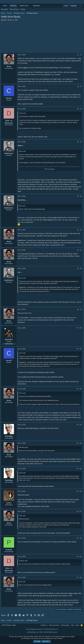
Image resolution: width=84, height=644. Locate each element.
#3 (81, 109)
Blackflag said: (24, 447)
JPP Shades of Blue (9, 625)
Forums (13, 6)
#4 (81, 142)
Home (5, 6)
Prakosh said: (23, 561)
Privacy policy (65, 625)
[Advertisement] (42, 37)
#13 (81, 425)
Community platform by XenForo (42, 629)
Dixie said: (22, 206)
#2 (81, 86)
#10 (81, 328)
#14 (81, 443)
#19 (81, 557)
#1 (81, 55)
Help (72, 625)
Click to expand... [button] (50, 169)
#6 (81, 230)
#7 (81, 250)
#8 (81, 268)
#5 (81, 196)
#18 (81, 538)
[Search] (81, 6)
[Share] (78, 55)
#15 (81, 469)
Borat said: (22, 151)
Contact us (44, 625)
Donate (23, 9)
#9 (81, 309)
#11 (81, 349)
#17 (81, 511)
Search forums (14, 9)
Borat (5, 20)
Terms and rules (54, 625)
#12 (81, 389)
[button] (30, 6)
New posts (4, 9)
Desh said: (22, 516)
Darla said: (22, 113)
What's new (24, 6)
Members (36, 6)
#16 (81, 491)
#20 (81, 577)
